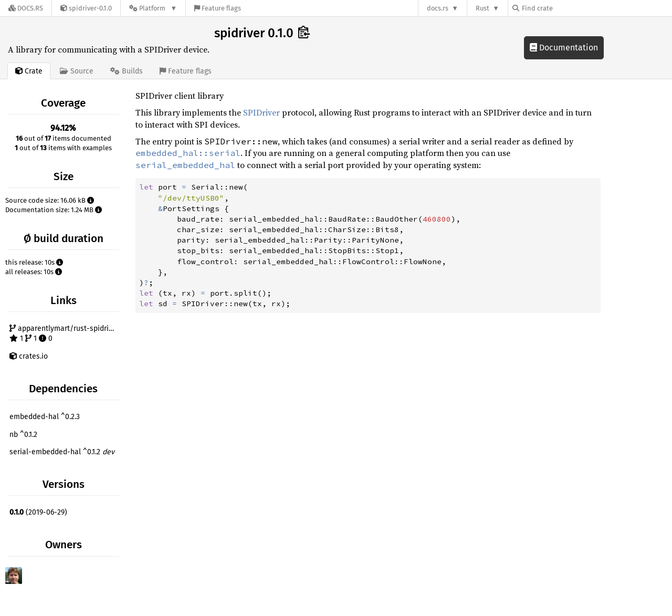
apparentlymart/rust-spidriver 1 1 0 (64, 334)
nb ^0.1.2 (23, 435)
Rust (482, 8)
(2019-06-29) (38, 512)
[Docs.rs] (26, 8)
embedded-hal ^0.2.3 (45, 417)
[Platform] (153, 8)
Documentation (564, 48)
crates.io (29, 356)
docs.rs (438, 8)
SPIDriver (261, 112)
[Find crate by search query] (565, 8)
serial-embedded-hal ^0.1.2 (62, 452)
